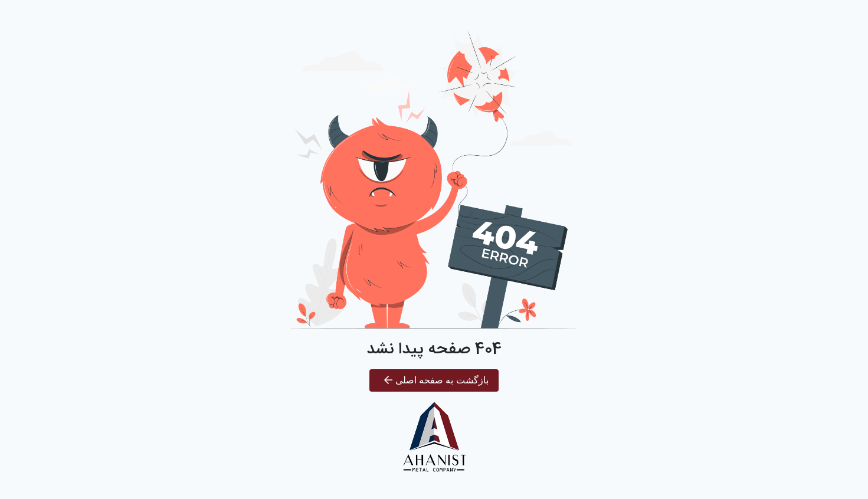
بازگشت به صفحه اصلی (436, 380)
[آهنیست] (434, 438)
